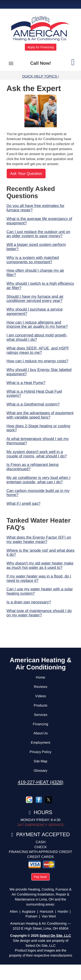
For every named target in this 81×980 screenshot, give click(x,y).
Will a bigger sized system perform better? (36, 247)
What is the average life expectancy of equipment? (39, 221)
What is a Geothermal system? (33, 404)
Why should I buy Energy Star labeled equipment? (39, 372)
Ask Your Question (26, 174)
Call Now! (41, 63)
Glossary (40, 771)
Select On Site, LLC (55, 936)
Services (41, 715)
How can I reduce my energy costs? (37, 361)
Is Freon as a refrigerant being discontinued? (33, 467)
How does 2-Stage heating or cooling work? (38, 428)
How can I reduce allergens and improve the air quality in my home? (37, 324)
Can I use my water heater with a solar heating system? (40, 591)
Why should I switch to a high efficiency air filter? (40, 286)
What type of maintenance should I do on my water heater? (39, 613)
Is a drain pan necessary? (29, 602)
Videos (41, 696)
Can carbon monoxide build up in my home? (38, 493)
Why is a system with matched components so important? (33, 260)
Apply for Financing (41, 47)
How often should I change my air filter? (35, 273)
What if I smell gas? (23, 503)
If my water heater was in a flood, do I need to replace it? (39, 578)
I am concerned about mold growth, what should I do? (37, 337)
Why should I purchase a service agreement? (35, 311)
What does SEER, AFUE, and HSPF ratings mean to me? (38, 350)
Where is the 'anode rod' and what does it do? (40, 553)
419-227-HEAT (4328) (40, 782)
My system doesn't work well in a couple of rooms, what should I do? (37, 454)
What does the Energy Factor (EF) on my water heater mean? (39, 540)
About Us (41, 733)
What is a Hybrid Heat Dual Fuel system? (34, 394)
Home (40, 677)
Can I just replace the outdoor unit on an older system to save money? (38, 234)
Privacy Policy (40, 752)
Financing (40, 724)
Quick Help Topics (41, 76)
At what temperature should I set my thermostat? (38, 441)
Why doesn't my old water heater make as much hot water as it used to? (40, 565)
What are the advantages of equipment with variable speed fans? (40, 415)
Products (40, 705)
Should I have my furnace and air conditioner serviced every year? (35, 299)
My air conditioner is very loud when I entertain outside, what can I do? (38, 480)
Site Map (40, 761)
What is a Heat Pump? (26, 383)
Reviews (41, 687)
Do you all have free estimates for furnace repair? (35, 208)
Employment (40, 742)
